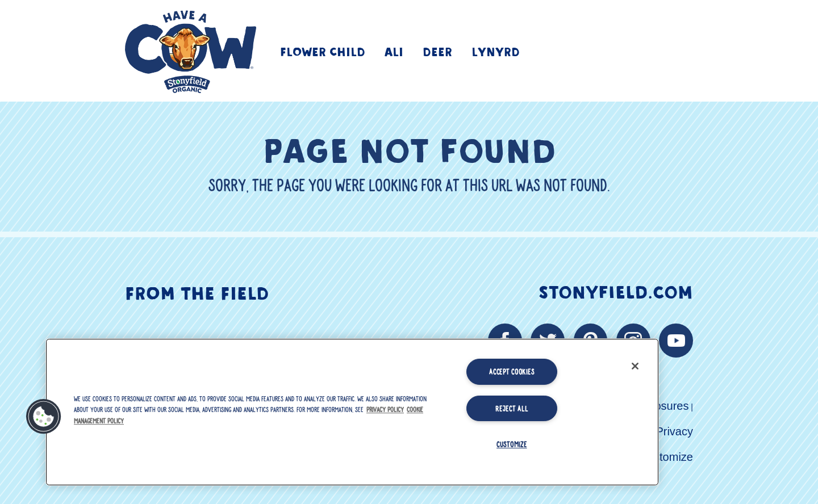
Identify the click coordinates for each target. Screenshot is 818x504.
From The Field (197, 292)
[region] (352, 412)
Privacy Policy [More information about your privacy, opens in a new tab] (385, 409)
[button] (44, 417)
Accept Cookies (512, 371)
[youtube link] (676, 341)
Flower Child (323, 51)
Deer (437, 51)
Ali (394, 51)
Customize (666, 457)
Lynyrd (496, 51)
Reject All (512, 408)
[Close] (635, 366)
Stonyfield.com (616, 291)
